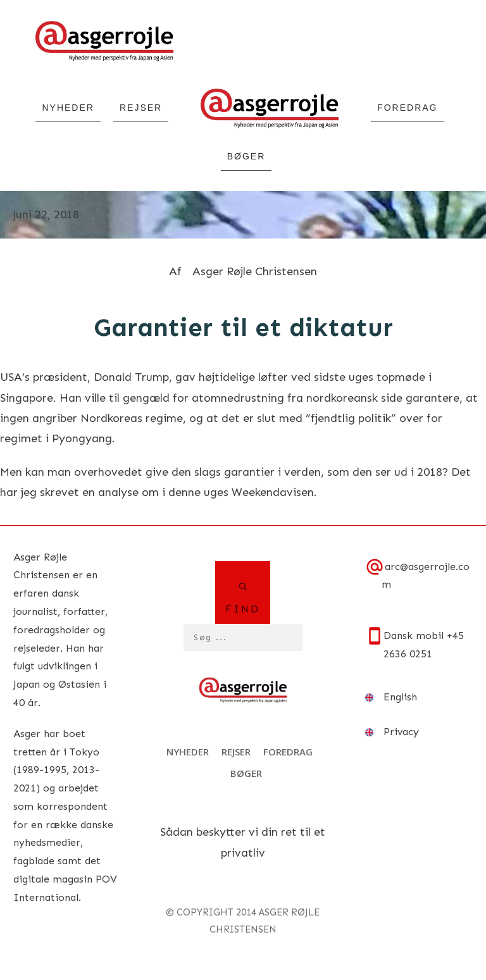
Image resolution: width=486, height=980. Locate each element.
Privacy (401, 732)
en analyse (112, 492)
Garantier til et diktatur (243, 327)
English (400, 697)
